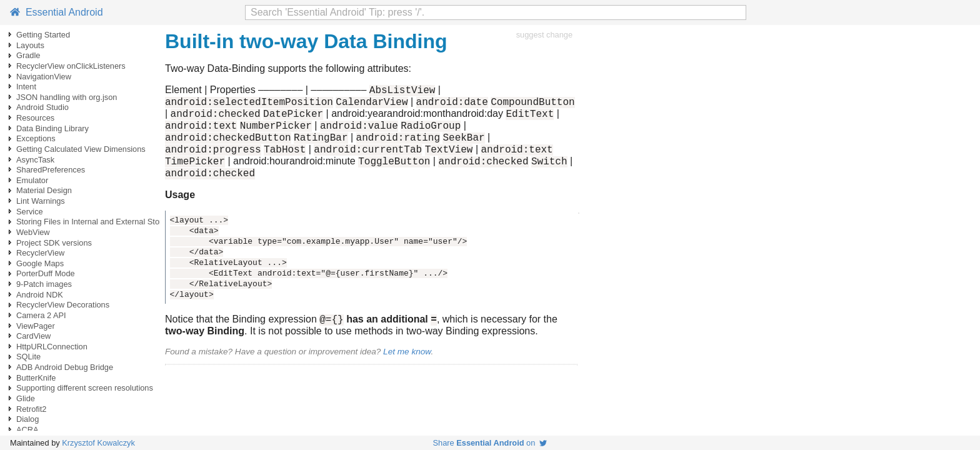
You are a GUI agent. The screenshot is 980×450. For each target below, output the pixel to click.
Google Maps (40, 263)
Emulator (32, 180)
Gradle (28, 55)
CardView (33, 336)
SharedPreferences (51, 170)
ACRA (27, 430)
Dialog (27, 419)
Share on (490, 443)
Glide (26, 398)
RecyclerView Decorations (63, 305)
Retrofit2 (31, 409)
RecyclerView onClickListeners (71, 66)
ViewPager (36, 326)
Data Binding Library (52, 128)
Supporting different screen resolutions (85, 388)
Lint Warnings (41, 201)
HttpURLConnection (52, 347)
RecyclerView (40, 253)
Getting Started (43, 35)
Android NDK (40, 295)
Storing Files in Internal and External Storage (96, 222)
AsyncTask (35, 160)
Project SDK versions (54, 243)
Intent (26, 87)
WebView (33, 232)
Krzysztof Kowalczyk (98, 443)
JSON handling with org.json (67, 97)
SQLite (28, 357)
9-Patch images (44, 284)
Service (30, 212)
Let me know (407, 368)
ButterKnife (36, 378)
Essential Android (57, 12)
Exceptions (36, 138)
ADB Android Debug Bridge (65, 367)
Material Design (44, 190)
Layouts (30, 45)
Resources (35, 118)
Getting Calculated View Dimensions (81, 149)
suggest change (544, 35)
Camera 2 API (41, 315)
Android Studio (42, 107)
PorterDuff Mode (46, 273)
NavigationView (44, 77)
